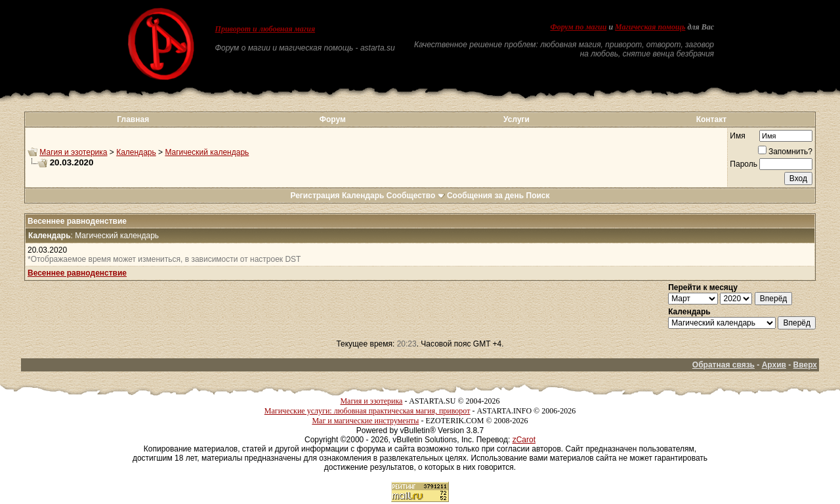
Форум (333, 119)
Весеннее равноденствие (77, 273)
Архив (774, 365)
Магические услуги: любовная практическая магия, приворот (367, 411)
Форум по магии (578, 27)
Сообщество (416, 196)
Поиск (538, 196)
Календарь (136, 152)
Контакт (711, 119)
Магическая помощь (650, 27)
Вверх (805, 365)
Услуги (516, 119)
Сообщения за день (485, 196)
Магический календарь (207, 152)
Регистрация (315, 196)
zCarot (524, 440)
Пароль (744, 164)
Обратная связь (724, 365)
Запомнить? (785, 152)
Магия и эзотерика (73, 152)
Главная (133, 119)
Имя (737, 136)
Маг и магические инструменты (365, 421)
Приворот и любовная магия (265, 29)
